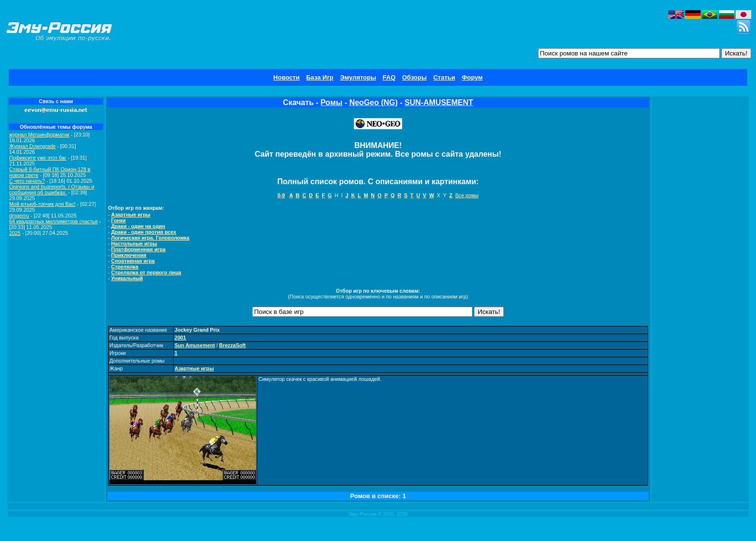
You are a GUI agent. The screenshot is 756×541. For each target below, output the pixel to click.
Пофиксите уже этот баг (38, 158)
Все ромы (467, 195)
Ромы (331, 102)
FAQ (389, 77)
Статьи (444, 77)
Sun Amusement (195, 345)
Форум (472, 77)
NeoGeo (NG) (373, 102)
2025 (15, 233)
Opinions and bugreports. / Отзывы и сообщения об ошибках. (52, 189)
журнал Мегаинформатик (39, 135)
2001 (180, 338)
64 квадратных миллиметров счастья (54, 221)
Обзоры (414, 77)
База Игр (320, 77)
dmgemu (19, 216)
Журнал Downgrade (32, 146)
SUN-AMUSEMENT (439, 102)
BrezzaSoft (233, 345)
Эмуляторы (358, 77)
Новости (287, 77)
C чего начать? (27, 181)
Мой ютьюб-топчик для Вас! (42, 204)
